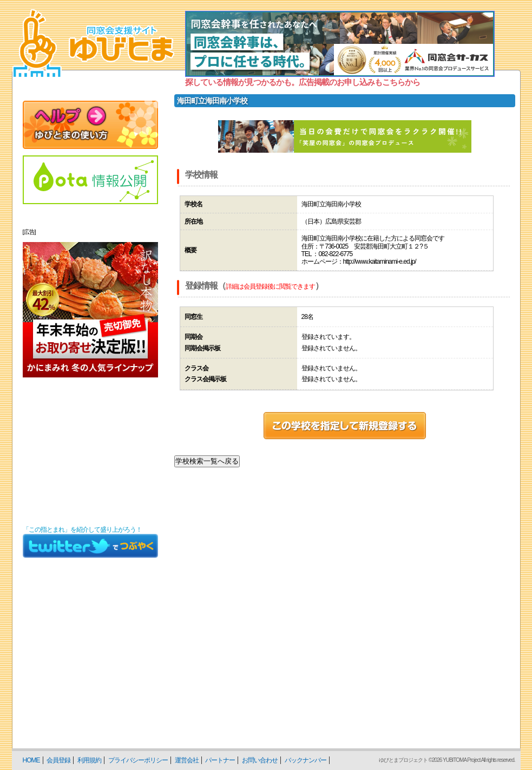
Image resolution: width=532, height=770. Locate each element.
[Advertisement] (90, 452)
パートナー (220, 760)
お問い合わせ (260, 760)
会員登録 (58, 760)
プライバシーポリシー (138, 760)
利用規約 (89, 760)
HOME (31, 760)
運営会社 (187, 760)
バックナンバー (306, 760)
